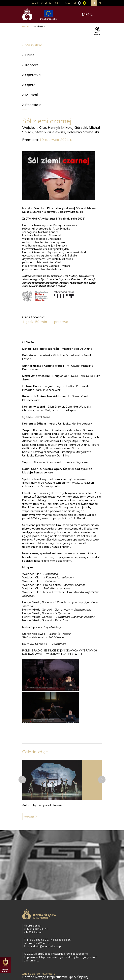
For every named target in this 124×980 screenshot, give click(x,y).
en (99, 3)
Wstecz (29, 817)
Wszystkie (34, 45)
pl (94, 3)
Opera (30, 85)
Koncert (32, 65)
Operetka (33, 75)
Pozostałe (33, 105)
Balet (30, 55)
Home (26, 26)
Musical (32, 95)
